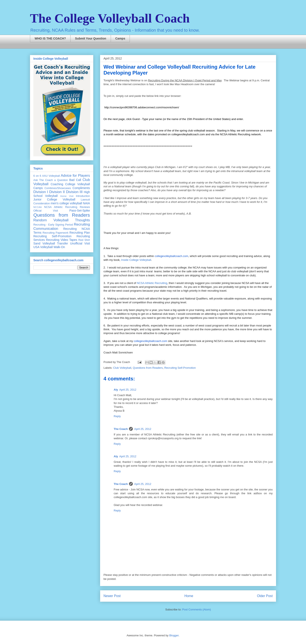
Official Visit (46, 211)
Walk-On (59, 247)
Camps (120, 38)
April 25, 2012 (128, 390)
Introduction (83, 196)
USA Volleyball (43, 247)
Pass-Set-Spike (80, 210)
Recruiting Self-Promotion (180, 368)
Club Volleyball (122, 368)
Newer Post (112, 596)
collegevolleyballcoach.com (171, 256)
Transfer (62, 243)
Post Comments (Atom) (196, 609)
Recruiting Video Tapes (62, 240)
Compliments (81, 188)
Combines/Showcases (58, 188)
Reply (117, 416)
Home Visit (67, 196)
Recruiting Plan (80, 233)
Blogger (174, 635)
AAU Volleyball (51, 176)
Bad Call (75, 180)
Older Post (265, 596)
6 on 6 (37, 176)
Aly (116, 390)
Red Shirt (84, 240)
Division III (74, 192)
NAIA (86, 203)
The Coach (121, 429)
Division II (57, 192)
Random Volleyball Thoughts (62, 220)
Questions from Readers (148, 368)
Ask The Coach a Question (51, 180)
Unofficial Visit (80, 243)
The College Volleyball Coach (110, 18)
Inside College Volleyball (136, 260)
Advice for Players (75, 176)
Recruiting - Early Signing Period (53, 225)
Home (189, 596)
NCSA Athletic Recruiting (152, 283)
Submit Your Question (91, 38)
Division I (41, 192)
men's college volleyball (66, 203)
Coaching (57, 184)
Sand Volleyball (44, 243)
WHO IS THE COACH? (50, 38)
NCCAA (38, 207)
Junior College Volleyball (54, 199)
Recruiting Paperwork (55, 233)
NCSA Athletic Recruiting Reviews (67, 207)
